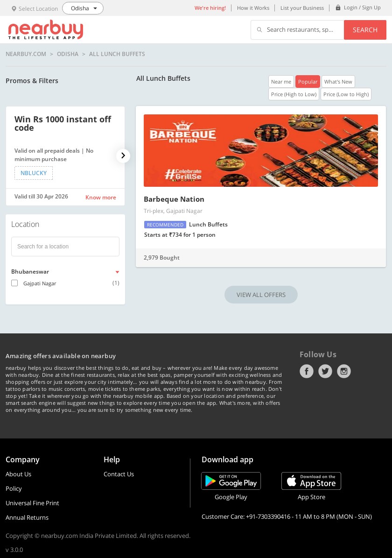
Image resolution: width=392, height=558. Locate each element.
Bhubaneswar (30, 272)
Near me (281, 81)
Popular (308, 81)
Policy (14, 488)
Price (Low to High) (346, 94)
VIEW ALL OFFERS (261, 295)
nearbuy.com (26, 54)
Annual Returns (27, 517)
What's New (338, 81)
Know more (101, 197)
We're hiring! (210, 8)
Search (365, 30)
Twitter (325, 371)
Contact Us (119, 474)
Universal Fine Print (32, 503)
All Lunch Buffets (117, 54)
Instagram (344, 371)
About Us (18, 474)
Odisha (68, 54)
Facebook (307, 371)
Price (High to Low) (294, 94)
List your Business (302, 8)
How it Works (253, 8)
